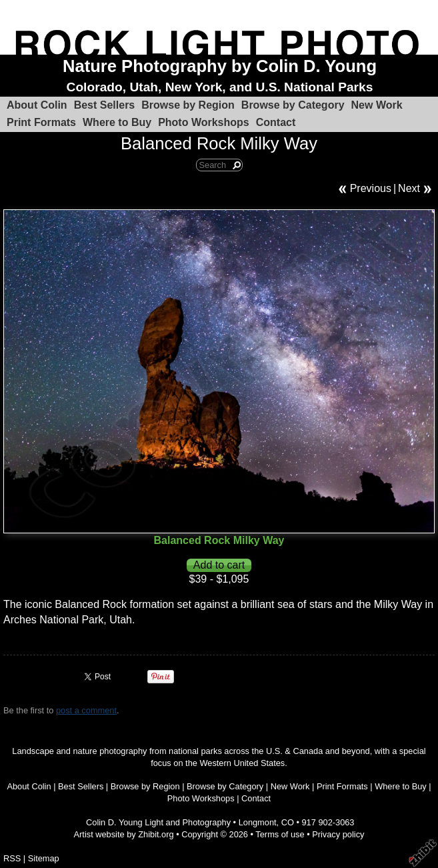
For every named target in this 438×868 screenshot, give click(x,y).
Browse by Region (188, 105)
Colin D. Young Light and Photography (158, 822)
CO (288, 822)
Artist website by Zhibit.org (124, 834)
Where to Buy (117, 122)
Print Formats (41, 122)
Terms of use (280, 834)
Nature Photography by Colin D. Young (220, 66)
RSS (12, 858)
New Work (377, 105)
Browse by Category (293, 105)
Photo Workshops (204, 122)
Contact (276, 122)
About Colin (37, 105)
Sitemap (44, 858)
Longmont (258, 822)
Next (409, 188)
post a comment (86, 710)
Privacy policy (338, 834)
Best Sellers (105, 105)
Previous (371, 188)
